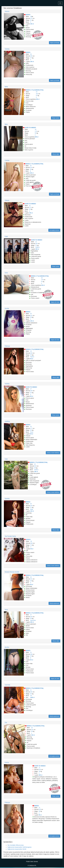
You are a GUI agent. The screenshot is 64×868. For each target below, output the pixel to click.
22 (35, 464)
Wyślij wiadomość (54, 603)
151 (31, 315)
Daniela (7, 499)
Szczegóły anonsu (54, 230)
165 (31, 56)
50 (36, 133)
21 (30, 206)
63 (30, 209)
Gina (6, 273)
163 (35, 466)
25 (31, 314)
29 (31, 541)
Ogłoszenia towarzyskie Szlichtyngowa (19, 847)
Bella (6, 87)
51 (42, 282)
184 (36, 244)
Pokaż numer (56, 118)
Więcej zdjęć (56, 154)
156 (40, 769)
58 (31, 317)
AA (31, 696)
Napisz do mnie (55, 302)
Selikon (37, 247)
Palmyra (7, 346)
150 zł (33, 735)
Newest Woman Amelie (12, 572)
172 (30, 207)
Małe (32, 509)
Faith (6, 237)
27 (31, 389)
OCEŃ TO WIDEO (30, 128)
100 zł (32, 24)
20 (31, 426)
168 (31, 654)
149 (40, 809)
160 (31, 353)
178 (42, 280)
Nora (6, 610)
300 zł (32, 173)
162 (37, 94)
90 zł (32, 359)
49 (31, 581)
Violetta (7, 49)
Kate (6, 459)
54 (31, 355)
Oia (6, 723)
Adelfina (7, 421)
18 (36, 129)
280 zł (37, 137)
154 (31, 167)
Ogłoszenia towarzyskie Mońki (17, 849)
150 (31, 617)
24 (37, 92)
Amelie (7, 308)
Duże (32, 432)
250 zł (32, 622)
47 (31, 58)
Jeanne (7, 11)
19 (31, 16)
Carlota (7, 160)
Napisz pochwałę (55, 43)
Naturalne (33, 620)
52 (37, 95)
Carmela (7, 685)
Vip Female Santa (10, 536)
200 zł (37, 249)
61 (31, 20)
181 (32, 730)
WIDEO (28, 15)
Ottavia (7, 200)
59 (31, 169)
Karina (7, 762)
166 (31, 543)
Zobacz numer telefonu (53, 453)
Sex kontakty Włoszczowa (16, 845)
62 (31, 694)
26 (31, 54)
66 (39, 811)
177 (31, 428)
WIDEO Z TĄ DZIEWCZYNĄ (35, 90)
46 (39, 771)
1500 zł (32, 697)
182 (31, 692)
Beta (6, 124)
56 (31, 618)
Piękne (32, 357)
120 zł (43, 285)
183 (31, 391)
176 (36, 131)
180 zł (38, 99)
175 (31, 18)
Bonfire (7, 647)
